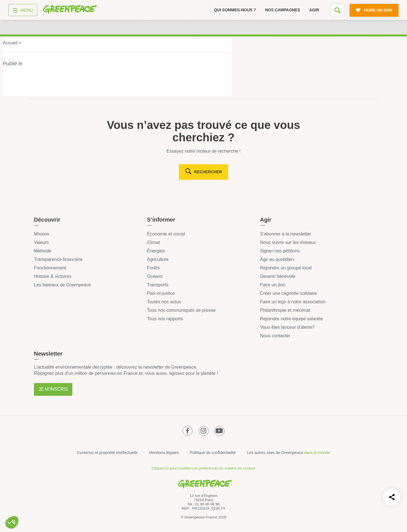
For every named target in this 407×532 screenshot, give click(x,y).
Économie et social (166, 234)
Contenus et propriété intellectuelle (107, 453)
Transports (158, 285)
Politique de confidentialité (213, 453)
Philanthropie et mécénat (285, 310)
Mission (42, 234)
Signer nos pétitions (280, 251)
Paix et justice (161, 293)
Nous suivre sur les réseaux (288, 242)
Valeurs (41, 242)
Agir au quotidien (277, 259)
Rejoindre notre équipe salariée (291, 319)
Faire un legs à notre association (293, 302)
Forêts (153, 268)
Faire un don (273, 285)
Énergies (156, 251)
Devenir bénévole (278, 276)
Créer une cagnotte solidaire (288, 293)
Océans (155, 276)
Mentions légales (164, 453)
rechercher (208, 172)
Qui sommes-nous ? (235, 10)
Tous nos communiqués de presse (181, 310)
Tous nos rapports (165, 319)
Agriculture (158, 259)
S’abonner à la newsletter (286, 234)
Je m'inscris (53, 389)
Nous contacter (275, 336)
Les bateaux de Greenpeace (62, 285)
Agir (314, 10)
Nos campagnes (283, 10)
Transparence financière (58, 259)
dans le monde (317, 453)
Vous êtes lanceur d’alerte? (287, 327)
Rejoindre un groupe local (286, 268)
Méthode (43, 251)
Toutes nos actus (164, 302)
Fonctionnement (50, 268)
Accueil (10, 43)
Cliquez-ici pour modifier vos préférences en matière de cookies (203, 468)
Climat (153, 242)
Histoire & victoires (53, 276)
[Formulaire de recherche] (338, 10)
